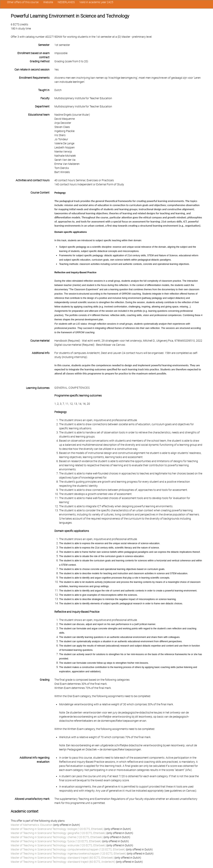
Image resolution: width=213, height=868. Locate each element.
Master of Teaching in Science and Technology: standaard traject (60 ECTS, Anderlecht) (63, 862)
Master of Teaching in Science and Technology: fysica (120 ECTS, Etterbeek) (56, 841)
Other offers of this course (23, 2)
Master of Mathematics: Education (32, 825)
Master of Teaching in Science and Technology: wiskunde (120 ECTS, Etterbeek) (58, 845)
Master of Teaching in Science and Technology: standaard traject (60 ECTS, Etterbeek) (62, 858)
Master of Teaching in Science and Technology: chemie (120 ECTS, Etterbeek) (57, 837)
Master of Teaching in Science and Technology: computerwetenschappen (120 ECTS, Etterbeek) (68, 849)
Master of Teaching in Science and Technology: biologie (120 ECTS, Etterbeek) (57, 829)
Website (48, 2)
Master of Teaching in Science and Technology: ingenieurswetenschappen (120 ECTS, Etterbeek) (68, 854)
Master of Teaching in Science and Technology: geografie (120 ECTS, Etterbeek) (58, 833)
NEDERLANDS (66, 2)
